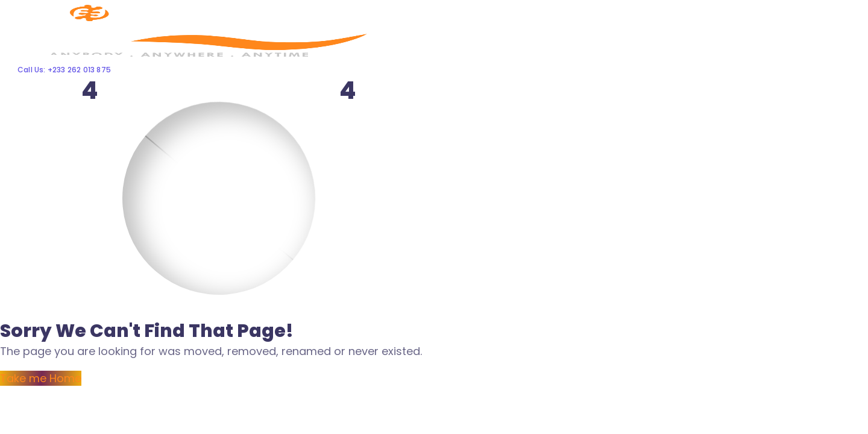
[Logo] (190, 8)
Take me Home (41, 378)
